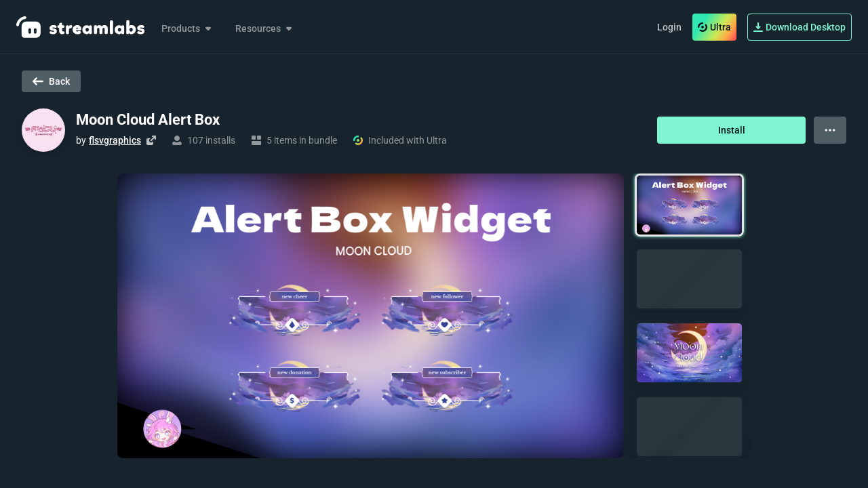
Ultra (714, 27)
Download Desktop (800, 27)
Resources (265, 28)
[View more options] (830, 130)
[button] (689, 205)
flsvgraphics (115, 140)
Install (732, 130)
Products (188, 28)
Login (669, 27)
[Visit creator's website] (151, 140)
